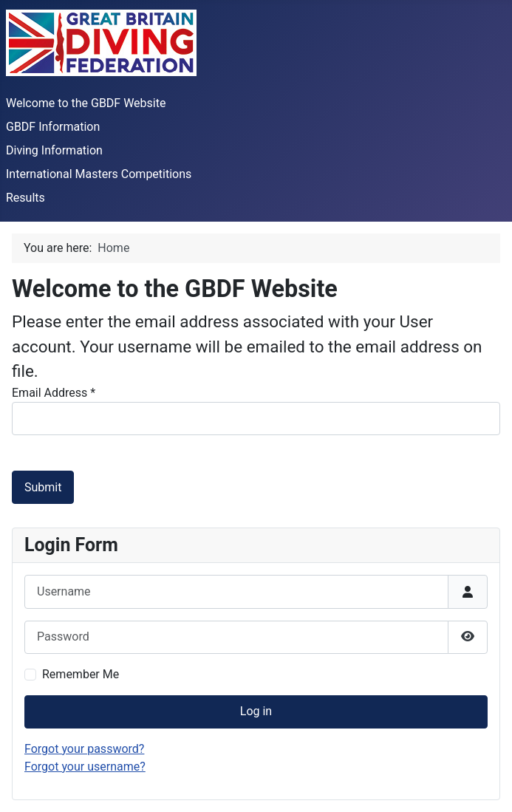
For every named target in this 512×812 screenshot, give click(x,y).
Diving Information (54, 150)
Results (25, 198)
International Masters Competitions (99, 174)
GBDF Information (53, 127)
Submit (43, 487)
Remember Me (81, 674)
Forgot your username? (85, 767)
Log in (256, 711)
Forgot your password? (84, 749)
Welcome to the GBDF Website (86, 103)
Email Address (54, 393)
